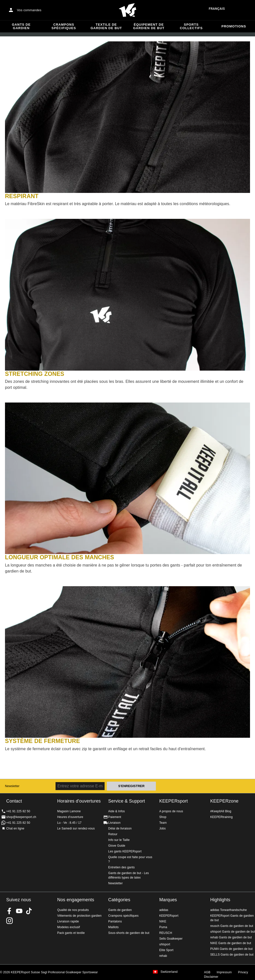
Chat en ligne (15, 828)
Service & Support (127, 801)
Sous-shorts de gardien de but (129, 933)
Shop (163, 817)
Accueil (127, 10)
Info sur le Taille (119, 840)
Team (163, 823)
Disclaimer (211, 977)
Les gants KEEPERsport (125, 851)
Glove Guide (117, 846)
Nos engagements (76, 900)
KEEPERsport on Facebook (9, 911)
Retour (113, 834)
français (217, 9)
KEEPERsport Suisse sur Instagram (9, 921)
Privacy (243, 972)
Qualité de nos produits (73, 910)
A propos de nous (171, 811)
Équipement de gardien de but (149, 26)
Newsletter (12, 786)
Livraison (114, 823)
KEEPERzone (224, 801)
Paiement (115, 817)
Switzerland (169, 972)
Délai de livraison (120, 828)
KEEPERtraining (221, 817)
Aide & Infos (117, 811)
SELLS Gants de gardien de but (232, 955)
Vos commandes (29, 10)
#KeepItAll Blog (221, 811)
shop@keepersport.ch (21, 817)
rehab (163, 956)
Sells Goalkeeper (171, 939)
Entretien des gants (122, 867)
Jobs (162, 828)
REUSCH (166, 933)
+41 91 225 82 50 (18, 811)
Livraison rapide (68, 921)
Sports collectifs (191, 26)
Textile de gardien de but (106, 26)
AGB (207, 972)
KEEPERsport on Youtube (19, 911)
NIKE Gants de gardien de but (231, 943)
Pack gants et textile (71, 933)
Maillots (114, 927)
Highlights (220, 900)
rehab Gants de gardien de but (231, 937)
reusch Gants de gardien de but (232, 926)
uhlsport (165, 944)
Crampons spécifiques (64, 26)
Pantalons (115, 921)
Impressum (224, 972)
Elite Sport (166, 950)
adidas (164, 910)
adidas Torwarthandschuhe (228, 910)
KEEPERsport (173, 801)
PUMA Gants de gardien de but (231, 949)
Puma (163, 927)
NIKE (163, 921)
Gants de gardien (21, 26)
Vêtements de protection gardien (79, 916)
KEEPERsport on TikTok (29, 911)
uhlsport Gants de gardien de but (233, 932)
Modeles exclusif (69, 927)
